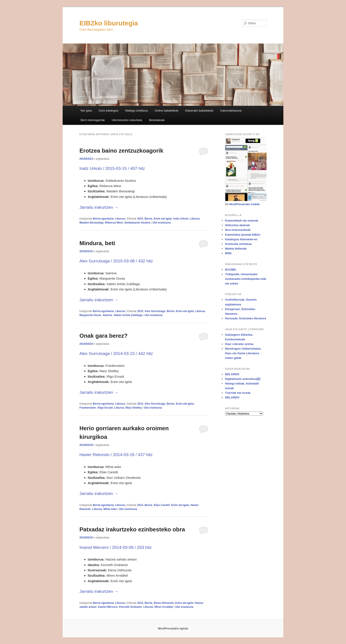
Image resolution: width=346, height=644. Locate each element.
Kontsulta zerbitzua (238, 244)
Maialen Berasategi (91, 223)
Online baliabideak (166, 111)
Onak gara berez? (103, 336)
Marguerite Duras (90, 315)
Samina (107, 315)
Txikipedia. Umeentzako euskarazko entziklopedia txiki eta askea (246, 279)
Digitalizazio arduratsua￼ (243, 379)
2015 (140, 219)
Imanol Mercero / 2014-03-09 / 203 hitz (116, 547)
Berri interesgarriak (93, 120)
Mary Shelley (134, 408)
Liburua (120, 219)
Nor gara (86, 111)
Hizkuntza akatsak (237, 225)
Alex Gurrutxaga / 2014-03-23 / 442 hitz (116, 353)
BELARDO (232, 374)
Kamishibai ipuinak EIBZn (243, 235)
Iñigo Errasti (105, 408)
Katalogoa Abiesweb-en (241, 239)
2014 (140, 404)
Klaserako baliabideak (199, 111)
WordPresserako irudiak (244, 204)
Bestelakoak (157, 120)
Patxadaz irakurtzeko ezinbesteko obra (132, 529)
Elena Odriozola (164, 603)
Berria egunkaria (103, 219)
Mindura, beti (97, 243)
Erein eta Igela (163, 219)
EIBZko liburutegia (109, 23)
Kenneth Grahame (130, 607)
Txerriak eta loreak (238, 393)
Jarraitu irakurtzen (99, 207)
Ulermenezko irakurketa (127, 120)
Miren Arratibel (164, 607)
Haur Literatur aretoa (239, 344)
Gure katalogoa (108, 111)
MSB (228, 253)
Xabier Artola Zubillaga (128, 315)
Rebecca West (114, 223)
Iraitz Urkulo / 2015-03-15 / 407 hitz (112, 168)
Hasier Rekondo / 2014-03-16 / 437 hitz (116, 455)
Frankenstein (88, 408)
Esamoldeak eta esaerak (242, 221)
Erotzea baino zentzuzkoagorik (121, 151)
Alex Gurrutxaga (155, 311)
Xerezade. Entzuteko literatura (246, 318)
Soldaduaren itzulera (137, 223)
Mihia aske (110, 509)
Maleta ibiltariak (236, 249)
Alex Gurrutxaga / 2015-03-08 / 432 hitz (116, 261)
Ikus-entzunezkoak (238, 230)
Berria (148, 219)
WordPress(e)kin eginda (173, 629)
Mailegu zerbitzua (137, 111)
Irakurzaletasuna (231, 111)
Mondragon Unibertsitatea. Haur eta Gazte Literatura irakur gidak (243, 353)
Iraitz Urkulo (181, 219)
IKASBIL (231, 270)
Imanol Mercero (108, 607)
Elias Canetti (162, 505)
